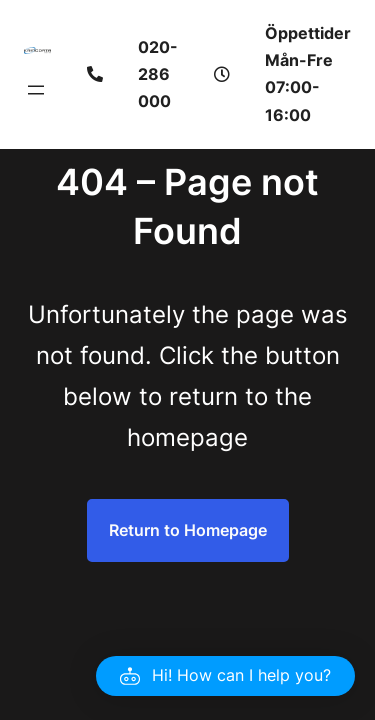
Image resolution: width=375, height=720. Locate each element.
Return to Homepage (188, 530)
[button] (225, 676)
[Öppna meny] (36, 90)
